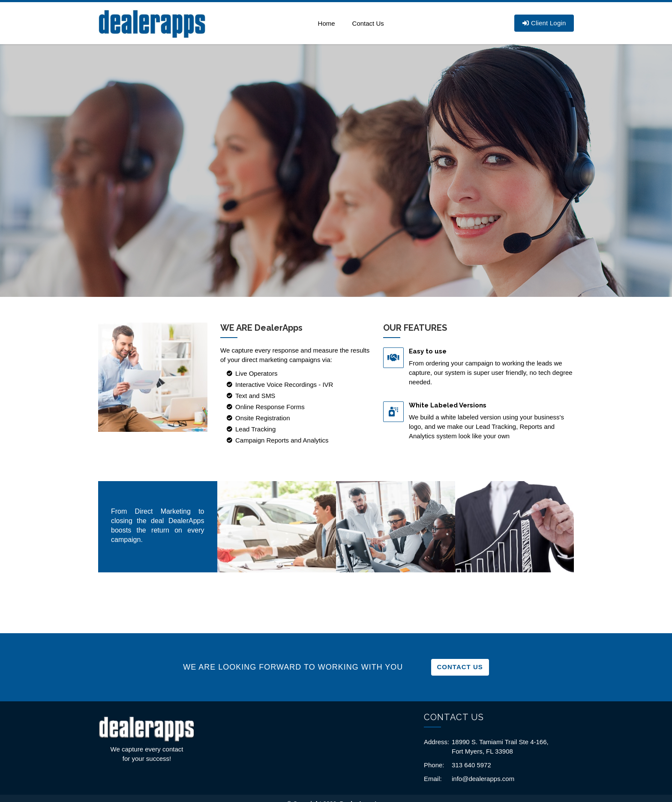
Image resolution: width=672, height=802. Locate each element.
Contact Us (368, 23)
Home (327, 23)
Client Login (544, 23)
